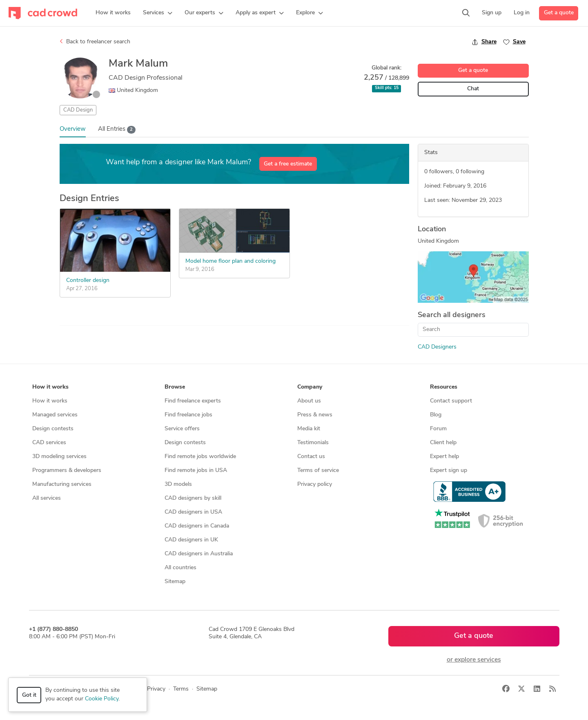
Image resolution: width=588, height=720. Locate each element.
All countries (180, 568)
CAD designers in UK (191, 540)
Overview (73, 129)
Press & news (315, 415)
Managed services (55, 415)
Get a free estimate (288, 164)
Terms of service (318, 471)
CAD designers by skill (193, 498)
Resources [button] (444, 387)
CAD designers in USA (193, 512)
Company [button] (310, 387)
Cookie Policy (102, 699)
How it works (50, 401)
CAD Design (78, 110)
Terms (181, 689)
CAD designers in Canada (197, 526)
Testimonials (313, 443)
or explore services (474, 660)
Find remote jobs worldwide (200, 457)
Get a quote (559, 13)
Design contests (53, 429)
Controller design (88, 281)
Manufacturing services (62, 484)
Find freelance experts (193, 401)
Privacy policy (315, 484)
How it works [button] (50, 387)
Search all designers (452, 315)
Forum (438, 429)
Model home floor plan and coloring (231, 261)
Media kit (309, 429)
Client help (443, 443)
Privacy (156, 689)
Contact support (451, 401)
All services (47, 498)
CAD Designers (437, 347)
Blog (436, 415)
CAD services (49, 443)
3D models (178, 484)
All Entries (117, 130)
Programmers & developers (67, 471)
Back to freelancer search (95, 42)
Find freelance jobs (188, 415)
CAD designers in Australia (199, 554)
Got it (29, 695)
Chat (473, 89)
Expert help (444, 457)
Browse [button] (175, 387)
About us (309, 401)
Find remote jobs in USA (196, 471)
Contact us (311, 457)
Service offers (182, 429)
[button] (158, 13)
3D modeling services (59, 457)
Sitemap (175, 582)
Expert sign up (449, 471)
